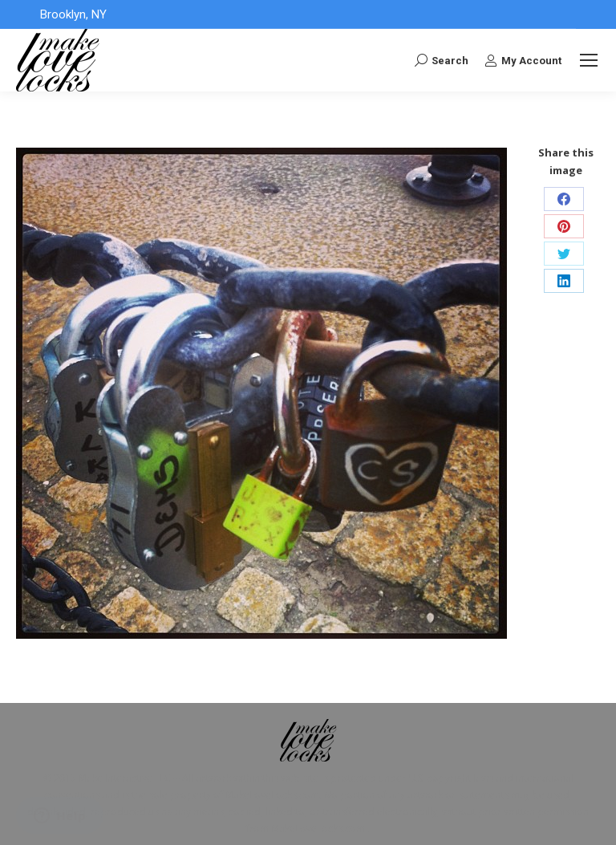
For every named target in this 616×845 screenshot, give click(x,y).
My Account (523, 60)
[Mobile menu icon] (589, 60)
